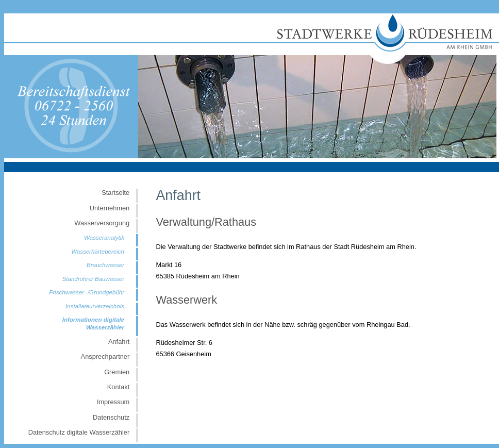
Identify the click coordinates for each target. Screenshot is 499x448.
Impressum (113, 402)
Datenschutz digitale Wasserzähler (79, 432)
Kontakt (118, 387)
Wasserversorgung (102, 223)
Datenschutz (111, 417)
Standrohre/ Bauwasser (93, 279)
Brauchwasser (105, 265)
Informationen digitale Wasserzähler (93, 323)
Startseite (115, 193)
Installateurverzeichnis (95, 306)
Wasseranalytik (104, 238)
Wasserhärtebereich (98, 252)
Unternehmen (110, 208)
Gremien (117, 372)
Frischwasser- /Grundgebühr (87, 292)
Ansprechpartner (105, 356)
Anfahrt (119, 342)
